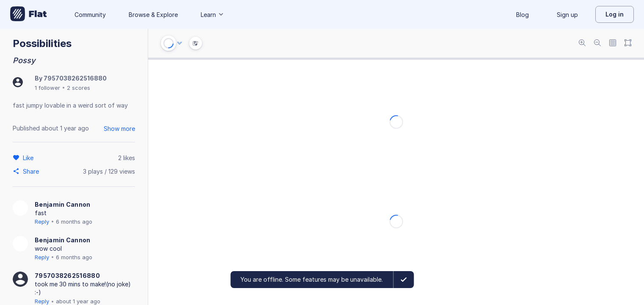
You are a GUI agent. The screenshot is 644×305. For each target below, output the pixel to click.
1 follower (47, 88)
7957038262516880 (75, 78)
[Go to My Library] (29, 14)
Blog (522, 15)
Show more (119, 129)
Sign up (567, 15)
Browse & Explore (153, 15)
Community (90, 15)
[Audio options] (180, 43)
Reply (42, 222)
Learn (213, 15)
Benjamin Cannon (63, 204)
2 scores (79, 88)
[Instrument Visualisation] (196, 43)
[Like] (29, 158)
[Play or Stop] (169, 43)
